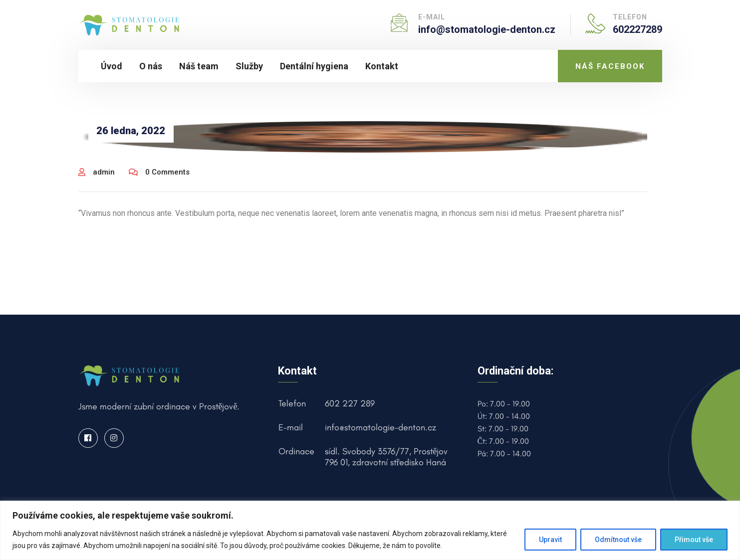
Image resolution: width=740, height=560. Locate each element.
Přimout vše (694, 540)
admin (97, 172)
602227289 (637, 29)
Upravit (550, 540)
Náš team (199, 66)
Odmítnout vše (618, 540)
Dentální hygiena (314, 66)
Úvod (112, 66)
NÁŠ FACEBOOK (610, 66)
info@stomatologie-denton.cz (487, 29)
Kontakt (382, 66)
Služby (249, 66)
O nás (151, 66)
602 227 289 (350, 403)
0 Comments (159, 172)
